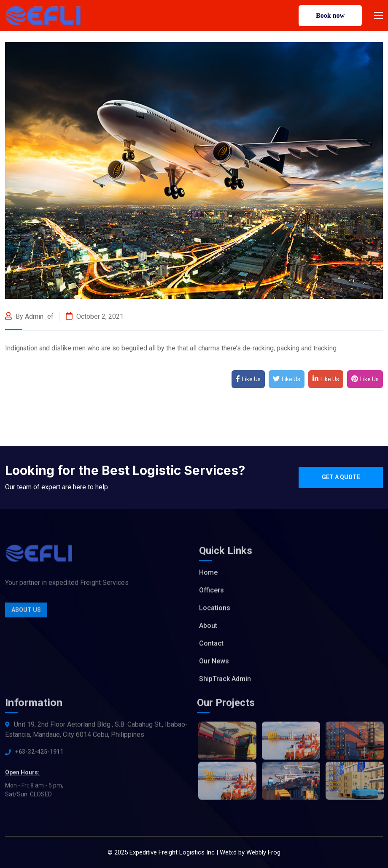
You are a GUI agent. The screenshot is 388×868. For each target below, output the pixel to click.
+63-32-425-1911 (39, 754)
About (208, 628)
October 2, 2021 (95, 316)
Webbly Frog (263, 852)
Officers (212, 592)
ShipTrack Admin (225, 681)
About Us (26, 612)
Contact (211, 645)
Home (208, 574)
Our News (214, 663)
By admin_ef (29, 316)
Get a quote (341, 477)
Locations (215, 610)
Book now (330, 15)
